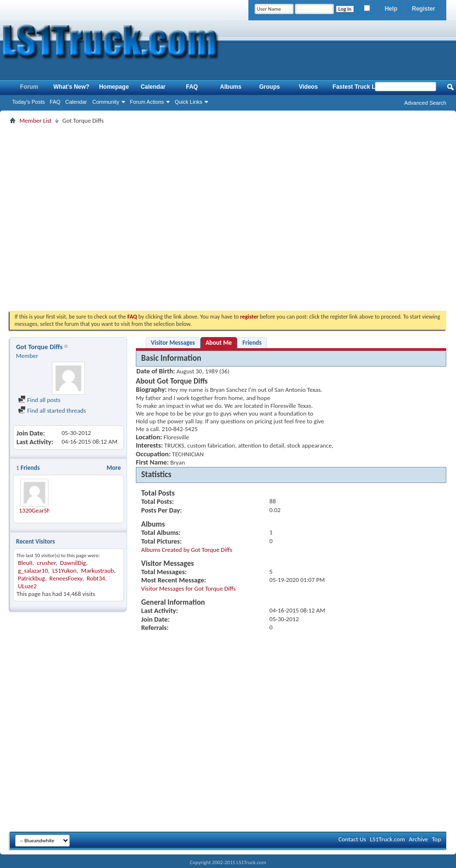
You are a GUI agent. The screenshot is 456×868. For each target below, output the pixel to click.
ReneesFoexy (66, 578)
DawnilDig (73, 563)
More (114, 468)
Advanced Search (425, 103)
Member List (35, 121)
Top (436, 839)
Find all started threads (52, 410)
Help (391, 9)
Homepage (114, 87)
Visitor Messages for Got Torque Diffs (188, 588)
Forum (29, 87)
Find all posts (39, 400)
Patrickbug (32, 578)
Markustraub (98, 571)
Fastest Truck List (358, 87)
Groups (269, 87)
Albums (231, 87)
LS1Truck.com (388, 839)
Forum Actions (147, 102)
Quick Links (188, 102)
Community (106, 102)
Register (423, 9)
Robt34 (96, 578)
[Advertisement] (91, 217)
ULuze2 (27, 586)
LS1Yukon (65, 571)
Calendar (76, 102)
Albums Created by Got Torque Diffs (187, 550)
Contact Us (352, 839)
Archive (418, 839)
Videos (308, 87)
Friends (252, 343)
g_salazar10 (33, 571)
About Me (219, 343)
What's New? (71, 87)
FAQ (55, 102)
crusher (46, 563)
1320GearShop (38, 510)
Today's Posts (29, 102)
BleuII (25, 563)
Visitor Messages (173, 343)
